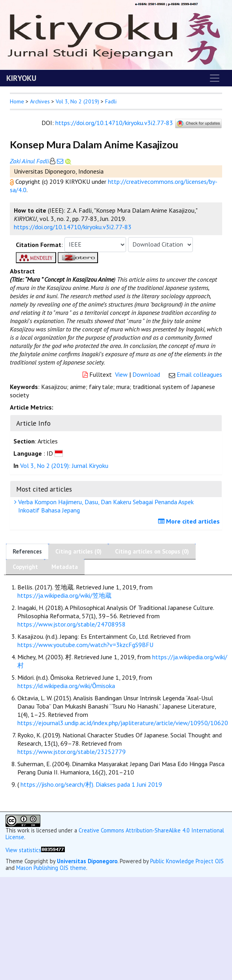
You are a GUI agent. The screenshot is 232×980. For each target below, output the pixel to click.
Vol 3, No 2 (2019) (77, 101)
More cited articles (190, 521)
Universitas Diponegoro (87, 861)
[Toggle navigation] (215, 78)
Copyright (25, 567)
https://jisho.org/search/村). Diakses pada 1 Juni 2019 (91, 784)
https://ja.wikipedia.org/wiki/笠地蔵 (64, 595)
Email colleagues (199, 374)
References (27, 551)
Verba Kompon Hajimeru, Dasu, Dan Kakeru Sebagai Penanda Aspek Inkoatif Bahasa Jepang (105, 506)
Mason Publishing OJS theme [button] (51, 868)
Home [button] (17, 101)
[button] (13, 181)
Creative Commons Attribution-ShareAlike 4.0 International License (115, 834)
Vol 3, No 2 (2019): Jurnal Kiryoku (64, 466)
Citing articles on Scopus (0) (152, 551)
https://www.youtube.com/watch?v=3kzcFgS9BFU (85, 645)
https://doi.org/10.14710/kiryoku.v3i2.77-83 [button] (73, 227)
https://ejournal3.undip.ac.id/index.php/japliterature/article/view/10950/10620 (123, 723)
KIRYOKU (21, 78)
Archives (40, 101)
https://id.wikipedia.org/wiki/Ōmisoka (66, 686)
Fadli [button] (111, 101)
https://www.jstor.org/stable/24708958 (72, 624)
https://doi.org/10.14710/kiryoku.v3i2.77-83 (114, 123)
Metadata (65, 567)
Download (146, 374)
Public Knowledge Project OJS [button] (187, 861)
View (121, 374)
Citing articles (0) (78, 551)
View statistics (23, 850)
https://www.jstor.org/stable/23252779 (72, 752)
